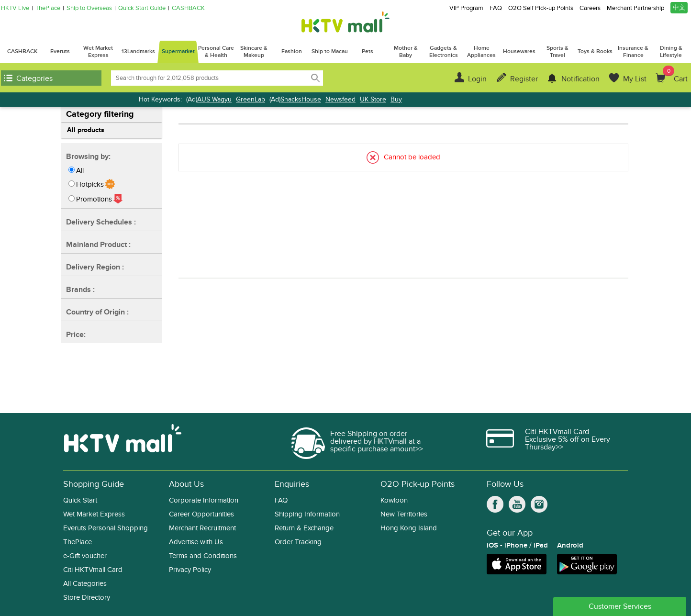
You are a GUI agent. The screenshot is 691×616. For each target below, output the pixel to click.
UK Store (373, 99)
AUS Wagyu (214, 99)
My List (635, 79)
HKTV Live (15, 8)
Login (477, 79)
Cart (675, 75)
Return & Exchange (304, 528)
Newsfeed (340, 99)
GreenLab (251, 99)
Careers (590, 8)
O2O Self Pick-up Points (541, 8)
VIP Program (466, 8)
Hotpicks (90, 184)
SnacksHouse (301, 99)
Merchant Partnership (635, 8)
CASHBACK (188, 8)
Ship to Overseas (89, 8)
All (80, 170)
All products (86, 130)
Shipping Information (307, 514)
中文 (679, 8)
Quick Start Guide (142, 8)
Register (524, 79)
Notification (580, 79)
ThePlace (48, 8)
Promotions (94, 199)
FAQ (496, 8)
